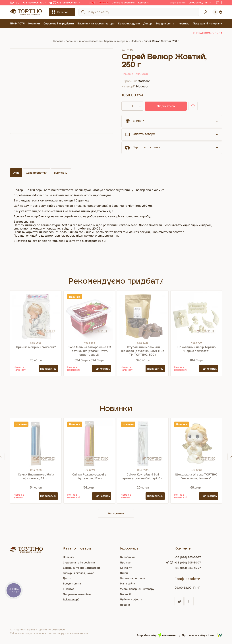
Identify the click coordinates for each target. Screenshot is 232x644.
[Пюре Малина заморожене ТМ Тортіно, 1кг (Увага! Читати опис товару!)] (89, 316)
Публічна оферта (132, 600)
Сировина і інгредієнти (59, 23)
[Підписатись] (47, 369)
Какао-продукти (129, 23)
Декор (148, 23)
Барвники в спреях (116, 41)
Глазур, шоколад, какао (78, 573)
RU (18, 3)
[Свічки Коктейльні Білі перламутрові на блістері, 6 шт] (143, 444)
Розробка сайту (156, 636)
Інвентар (183, 23)
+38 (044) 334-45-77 (190, 569)
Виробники (128, 557)
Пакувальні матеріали (207, 23)
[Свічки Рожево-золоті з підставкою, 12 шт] (89, 444)
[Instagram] (218, 3)
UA (12, 3)
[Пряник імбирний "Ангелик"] (36, 316)
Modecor (136, 41)
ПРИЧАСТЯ (17, 23)
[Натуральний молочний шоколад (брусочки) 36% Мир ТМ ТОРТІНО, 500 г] (143, 316)
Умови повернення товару (139, 589)
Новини (125, 605)
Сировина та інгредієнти (78, 563)
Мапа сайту (128, 584)
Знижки (103, 3)
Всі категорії (70, 600)
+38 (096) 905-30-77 (34, 3)
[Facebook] (221, 3)
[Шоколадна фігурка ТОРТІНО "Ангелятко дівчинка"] (196, 444)
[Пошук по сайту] (83, 12)
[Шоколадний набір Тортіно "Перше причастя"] (196, 316)
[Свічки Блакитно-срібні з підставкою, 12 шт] (36, 444)
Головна (58, 41)
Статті (124, 573)
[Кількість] (132, 106)
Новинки (34, 23)
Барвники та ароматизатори (96, 23)
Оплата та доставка (123, 3)
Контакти (144, 3)
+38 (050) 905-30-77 (68, 3)
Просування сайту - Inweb (202, 636)
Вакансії (126, 594)
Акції (92, 3)
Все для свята (165, 23)
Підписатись (158, 106)
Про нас (125, 563)
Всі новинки (116, 513)
